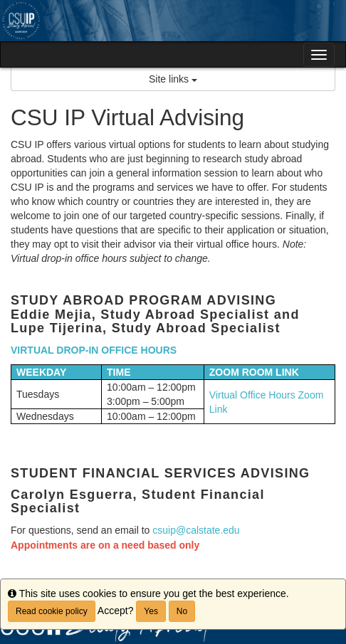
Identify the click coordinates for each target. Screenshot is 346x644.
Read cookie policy (52, 611)
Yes (151, 611)
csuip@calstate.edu (196, 530)
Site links (173, 79)
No (182, 611)
